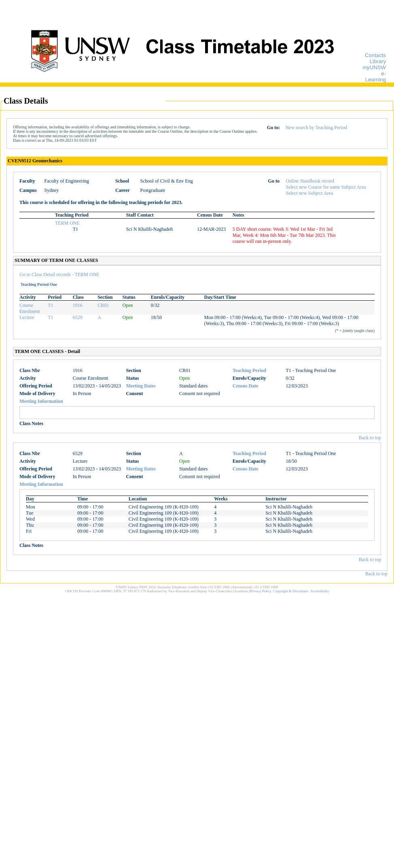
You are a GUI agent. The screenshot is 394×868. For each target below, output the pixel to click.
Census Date (246, 386)
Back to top (370, 438)
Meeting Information (41, 401)
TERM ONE (67, 223)
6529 (78, 317)
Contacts (375, 55)
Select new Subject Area (310, 193)
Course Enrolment (30, 308)
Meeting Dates (141, 386)
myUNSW (374, 67)
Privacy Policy (261, 591)
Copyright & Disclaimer (291, 591)
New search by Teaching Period (316, 128)
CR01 (103, 305)
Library (378, 61)
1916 (78, 305)
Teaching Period (249, 370)
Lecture (27, 317)
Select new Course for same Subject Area (326, 187)
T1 (50, 305)
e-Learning (376, 77)
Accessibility (320, 591)
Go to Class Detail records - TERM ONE (59, 274)
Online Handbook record (310, 181)
